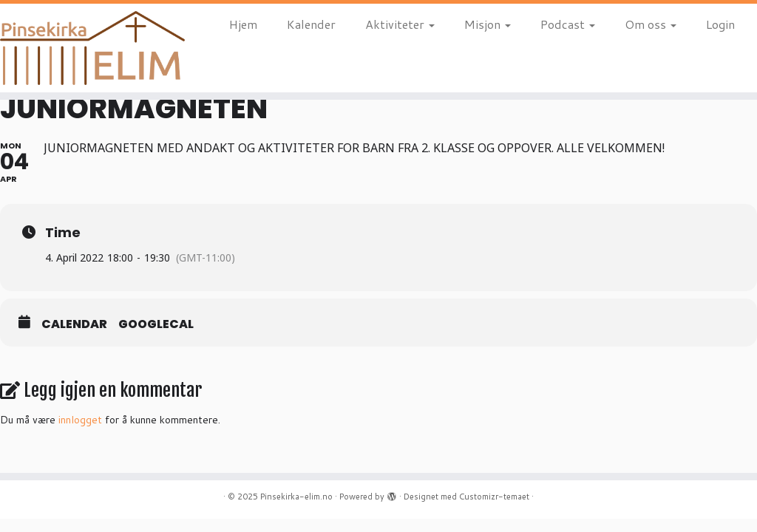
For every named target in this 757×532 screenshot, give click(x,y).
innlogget (80, 420)
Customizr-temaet (494, 497)
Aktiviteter (400, 24)
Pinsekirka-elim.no (296, 497)
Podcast (568, 24)
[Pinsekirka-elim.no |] (89, 48)
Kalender (311, 24)
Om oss (651, 24)
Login (720, 24)
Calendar (74, 324)
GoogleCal (156, 324)
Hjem (243, 24)
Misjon (488, 24)
